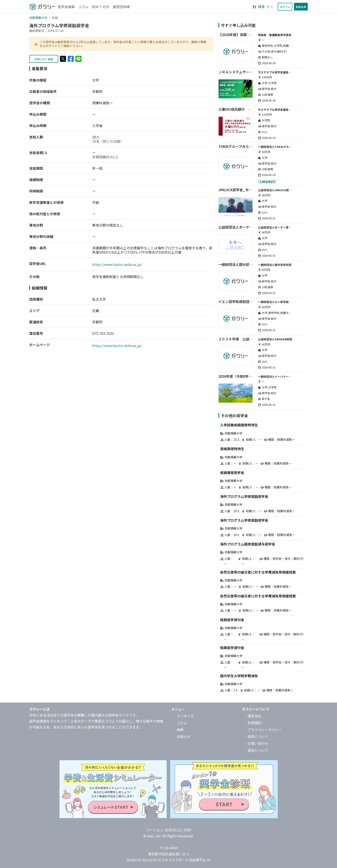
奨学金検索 (66, 7)
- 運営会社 (253, 716)
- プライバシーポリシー (264, 730)
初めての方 (101, 7)
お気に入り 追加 (44, 59)
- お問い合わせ (257, 743)
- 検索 (179, 730)
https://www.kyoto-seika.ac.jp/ (117, 264)
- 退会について (257, 750)
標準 (261, 7)
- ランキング (184, 716)
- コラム (181, 723)
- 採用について (257, 736)
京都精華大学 (38, 18)
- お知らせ (182, 736)
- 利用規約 (253, 723)
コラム (83, 7)
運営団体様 (121, 7)
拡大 (270, 7)
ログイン (285, 7)
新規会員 (301, 7)
